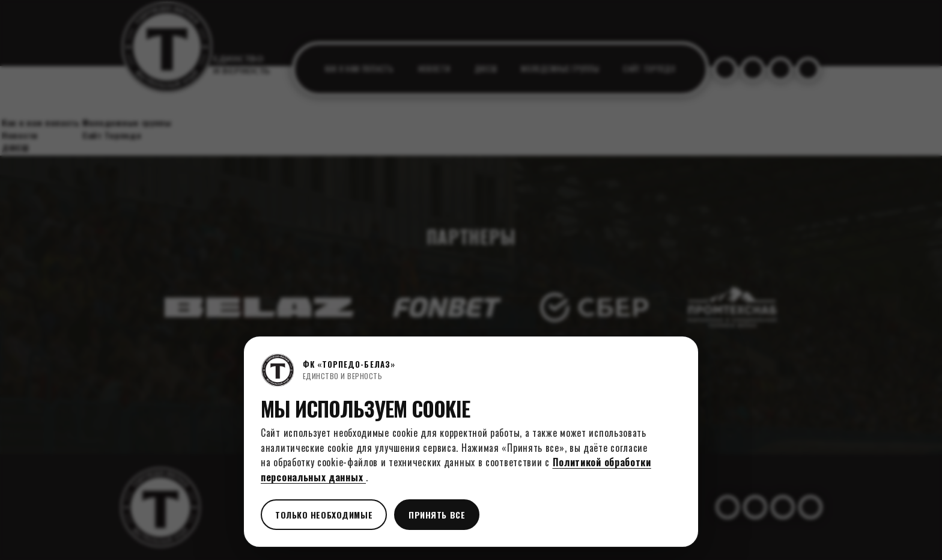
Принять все (437, 515)
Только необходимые (324, 515)
